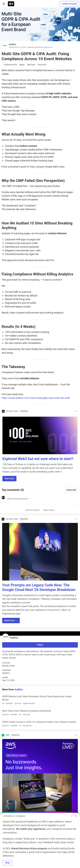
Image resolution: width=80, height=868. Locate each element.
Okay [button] (7, 863)
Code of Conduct (33, 510)
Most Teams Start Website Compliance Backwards (40, 713)
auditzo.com (48, 47)
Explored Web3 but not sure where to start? (38, 459)
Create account (69, 4)
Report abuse (49, 510)
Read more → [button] (11, 620)
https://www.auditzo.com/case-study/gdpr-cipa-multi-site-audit (36, 398)
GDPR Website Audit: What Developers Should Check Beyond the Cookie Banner (40, 700)
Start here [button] (9, 479)
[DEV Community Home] (11, 4)
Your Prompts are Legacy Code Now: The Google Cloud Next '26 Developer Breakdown (39, 587)
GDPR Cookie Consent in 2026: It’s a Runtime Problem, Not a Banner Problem (40, 724)
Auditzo (12, 44)
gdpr (22, 65)
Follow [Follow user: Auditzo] (40, 645)
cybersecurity (10, 65)
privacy (31, 65)
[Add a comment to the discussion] (42, 500)
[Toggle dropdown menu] (76, 411)
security (42, 65)
